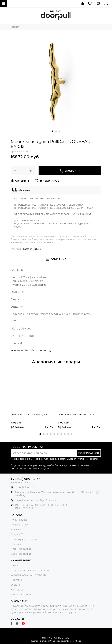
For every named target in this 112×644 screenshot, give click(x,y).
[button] (53, 131)
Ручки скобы (19, 520)
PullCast (37, 249)
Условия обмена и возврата (29, 575)
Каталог (27, 249)
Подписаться (89, 453)
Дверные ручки (21, 554)
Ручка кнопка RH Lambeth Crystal (76, 415)
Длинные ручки (21, 549)
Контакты (17, 590)
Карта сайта (64, 638)
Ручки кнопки (19, 525)
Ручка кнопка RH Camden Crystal (29, 415)
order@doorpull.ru (26, 487)
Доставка (17, 580)
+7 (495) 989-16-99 (25, 479)
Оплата (15, 585)
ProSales (53, 641)
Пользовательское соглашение (31, 570)
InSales (78, 641)
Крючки (16, 529)
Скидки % (17, 534)
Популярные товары (24, 539)
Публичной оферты (87, 459)
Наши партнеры (21, 594)
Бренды (16, 544)
